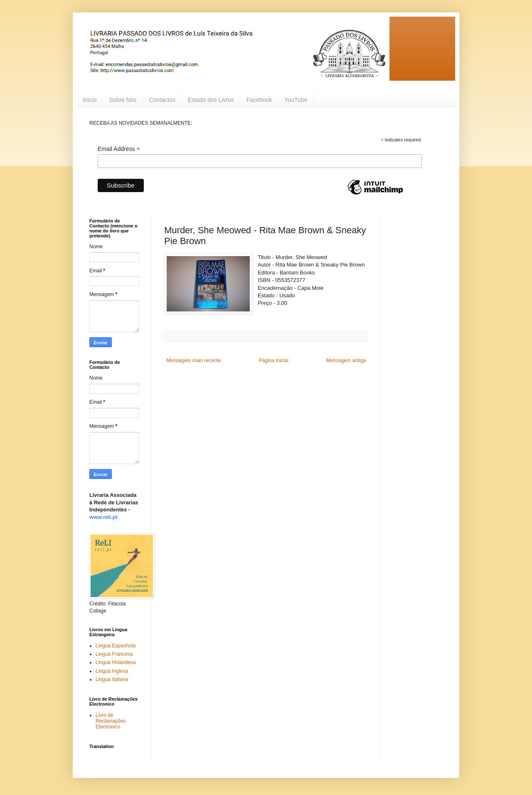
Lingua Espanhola (116, 646)
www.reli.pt (103, 517)
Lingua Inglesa (112, 671)
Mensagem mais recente (193, 360)
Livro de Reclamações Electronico (111, 721)
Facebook (259, 100)
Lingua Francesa (114, 654)
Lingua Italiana (112, 679)
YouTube (296, 100)
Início (90, 100)
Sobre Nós (123, 100)
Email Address (119, 149)
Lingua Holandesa (116, 662)
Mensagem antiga (346, 360)
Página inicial (274, 360)
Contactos (162, 100)
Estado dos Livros (211, 100)
